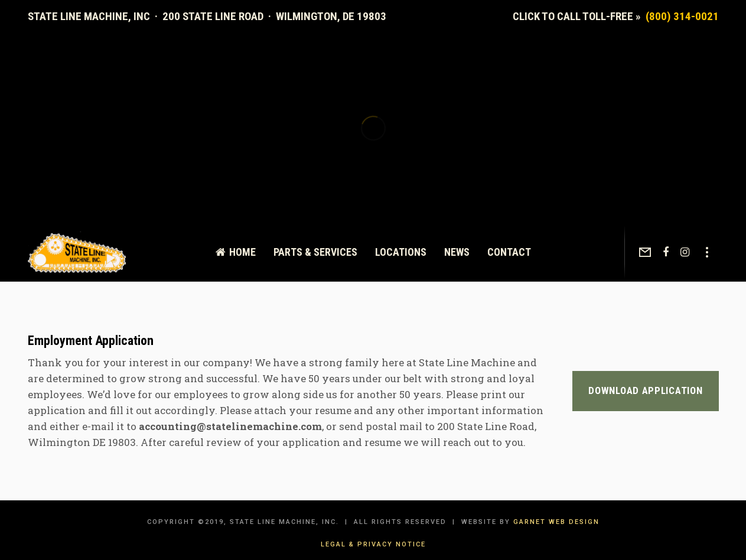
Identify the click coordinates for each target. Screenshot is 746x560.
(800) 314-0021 (682, 16)
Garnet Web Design (556, 522)
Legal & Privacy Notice (373, 544)
